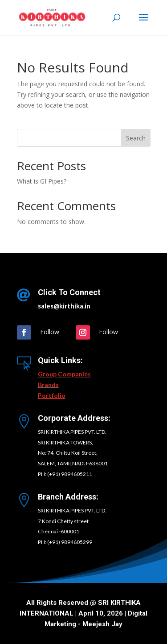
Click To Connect (69, 292)
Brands (48, 385)
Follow (50, 332)
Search (136, 138)
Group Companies (64, 374)
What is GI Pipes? (42, 181)
